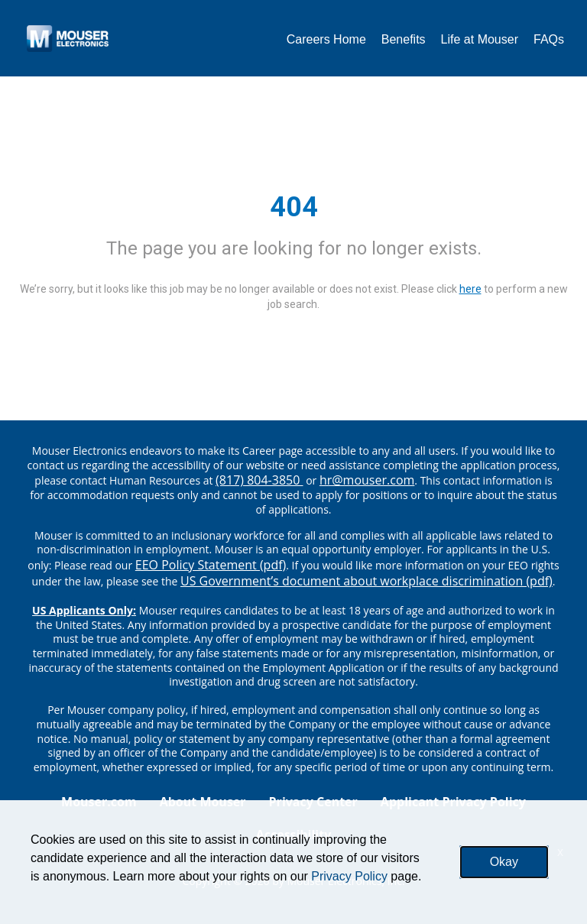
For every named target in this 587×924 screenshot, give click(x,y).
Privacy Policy (349, 876)
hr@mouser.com (367, 480)
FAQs (549, 39)
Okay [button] (504, 862)
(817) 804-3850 (259, 480)
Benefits (404, 39)
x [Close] (560, 852)
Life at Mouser (480, 39)
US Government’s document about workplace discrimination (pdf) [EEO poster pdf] (366, 581)
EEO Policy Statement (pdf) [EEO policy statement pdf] (211, 565)
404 (294, 207)
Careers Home (326, 39)
